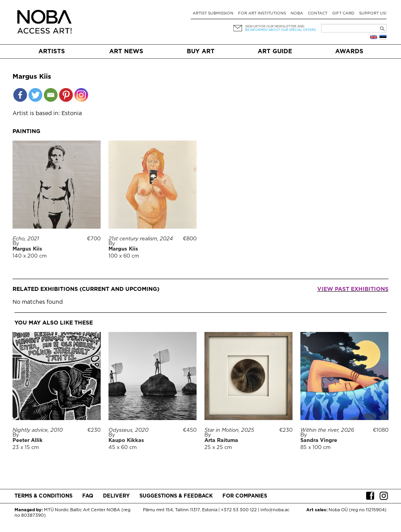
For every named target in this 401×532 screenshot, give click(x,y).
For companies (245, 496)
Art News (126, 51)
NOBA (297, 14)
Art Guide (275, 51)
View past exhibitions (353, 289)
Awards (349, 51)
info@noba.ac (275, 510)
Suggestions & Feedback (176, 496)
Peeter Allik (28, 441)
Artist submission (213, 14)
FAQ (88, 496)
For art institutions (262, 14)
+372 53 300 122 (239, 510)
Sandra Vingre (319, 441)
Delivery (116, 496)
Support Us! (373, 14)
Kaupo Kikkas (126, 441)
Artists (52, 51)
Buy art (201, 51)
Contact (318, 14)
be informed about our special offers (281, 30)
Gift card (343, 14)
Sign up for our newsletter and (275, 26)
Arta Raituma (221, 441)
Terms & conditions (43, 496)
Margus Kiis (27, 249)
